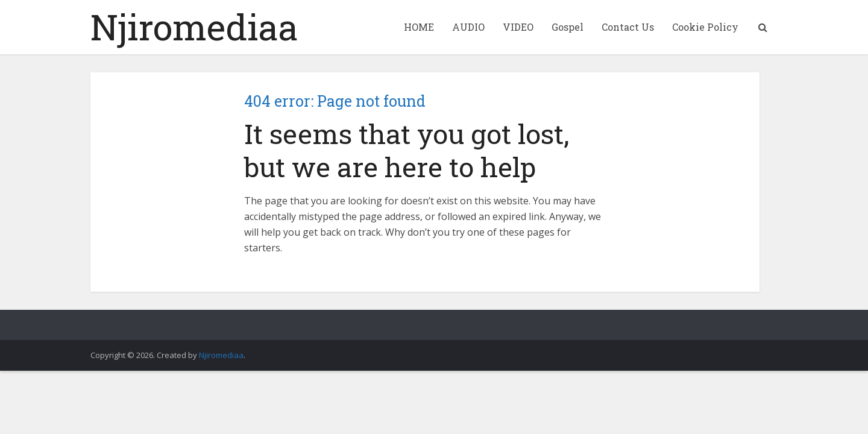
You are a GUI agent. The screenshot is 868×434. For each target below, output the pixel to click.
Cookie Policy (705, 27)
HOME (419, 27)
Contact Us (628, 27)
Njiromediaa (194, 27)
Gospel (568, 27)
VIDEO (518, 27)
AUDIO (468, 27)
